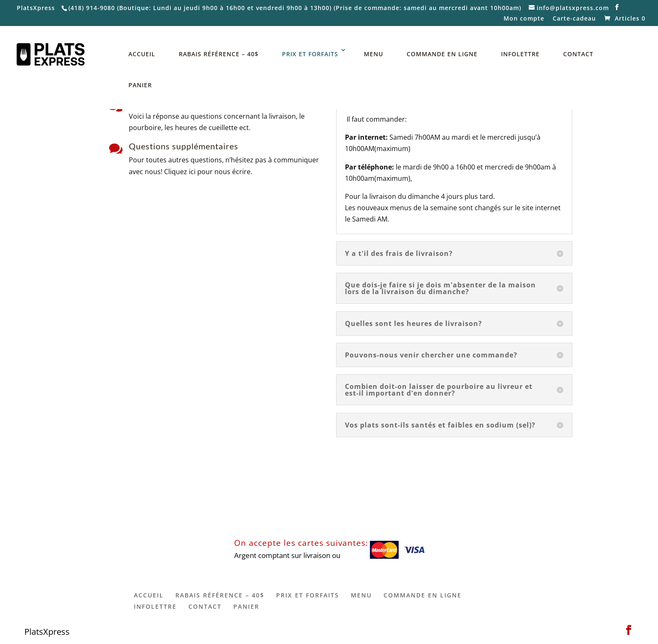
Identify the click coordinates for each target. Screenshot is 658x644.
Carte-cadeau (574, 19)
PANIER (140, 85)
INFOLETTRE (520, 54)
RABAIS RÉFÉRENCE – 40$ (219, 54)
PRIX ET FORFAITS (310, 54)
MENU (373, 54)
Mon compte (524, 19)
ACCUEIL (142, 54)
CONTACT (578, 54)
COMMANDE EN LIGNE (442, 54)
